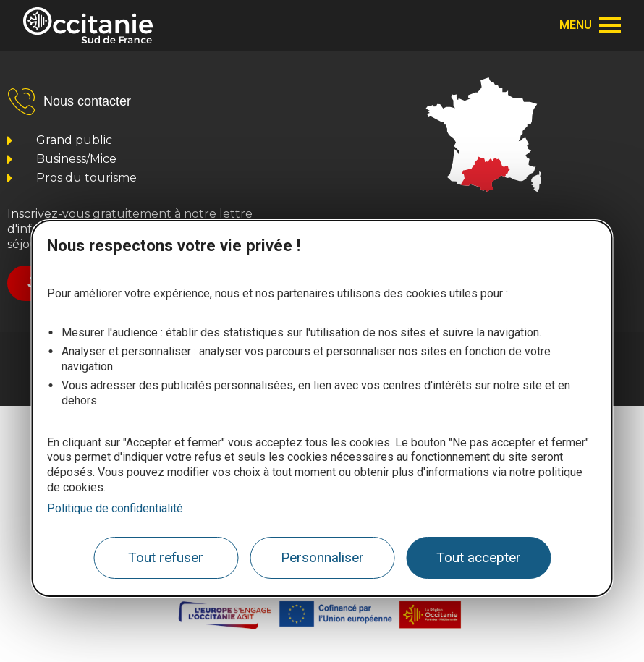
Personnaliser (322, 557)
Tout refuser (166, 557)
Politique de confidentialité (115, 508)
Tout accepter (479, 557)
